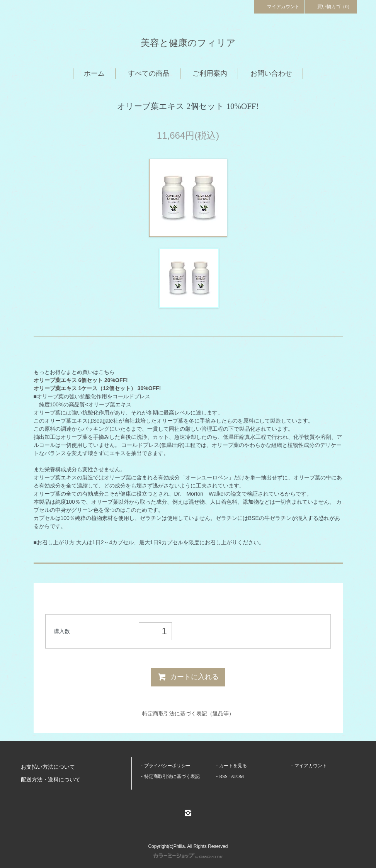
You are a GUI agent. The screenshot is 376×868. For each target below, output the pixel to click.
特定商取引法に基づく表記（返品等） (188, 713)
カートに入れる (188, 677)
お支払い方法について (48, 767)
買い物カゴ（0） (331, 6)
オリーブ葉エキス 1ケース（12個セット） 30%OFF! (97, 388)
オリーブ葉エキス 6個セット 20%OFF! (81, 380)
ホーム (94, 73)
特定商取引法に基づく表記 (172, 776)
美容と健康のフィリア (188, 43)
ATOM (237, 776)
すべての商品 (149, 73)
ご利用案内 (210, 73)
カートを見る (233, 766)
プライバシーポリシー (167, 766)
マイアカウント (279, 6)
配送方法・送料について (51, 780)
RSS (223, 776)
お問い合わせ (271, 73)
